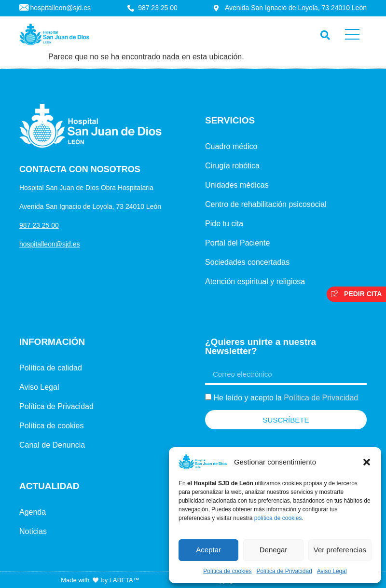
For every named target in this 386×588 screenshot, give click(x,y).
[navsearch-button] (323, 33)
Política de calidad (51, 368)
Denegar (274, 550)
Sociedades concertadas (247, 262)
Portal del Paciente (237, 243)
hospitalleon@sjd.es (50, 244)
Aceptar (208, 550)
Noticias (33, 531)
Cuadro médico (231, 146)
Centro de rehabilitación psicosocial (266, 204)
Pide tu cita (224, 224)
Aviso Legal (332, 571)
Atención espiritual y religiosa (255, 281)
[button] (367, 462)
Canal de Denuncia (52, 445)
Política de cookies (227, 571)
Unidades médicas (237, 185)
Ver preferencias (340, 550)
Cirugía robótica (232, 166)
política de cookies (278, 518)
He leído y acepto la (286, 398)
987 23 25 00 (39, 225)
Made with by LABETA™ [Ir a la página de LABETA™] (100, 580)
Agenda (33, 512)
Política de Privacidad (284, 571)
